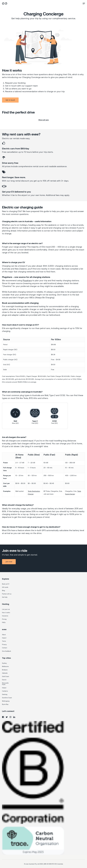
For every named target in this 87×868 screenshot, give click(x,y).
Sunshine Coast (7, 698)
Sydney (4, 663)
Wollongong (6, 701)
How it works (6, 613)
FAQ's (4, 623)
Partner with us (7, 594)
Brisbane (5, 670)
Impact (4, 638)
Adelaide (5, 673)
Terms (4, 641)
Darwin (4, 680)
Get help (5, 597)
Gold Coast (5, 677)
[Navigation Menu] (84, 3)
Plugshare (27, 281)
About (4, 635)
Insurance (5, 616)
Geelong (5, 694)
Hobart (4, 688)
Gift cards (5, 587)
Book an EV (6, 584)
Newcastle (5, 683)
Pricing (4, 619)
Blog (3, 591)
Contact (5, 648)
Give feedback (7, 651)
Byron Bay (5, 704)
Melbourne (5, 667)
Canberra (5, 691)
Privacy (4, 645)
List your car (6, 609)
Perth (4, 685)
